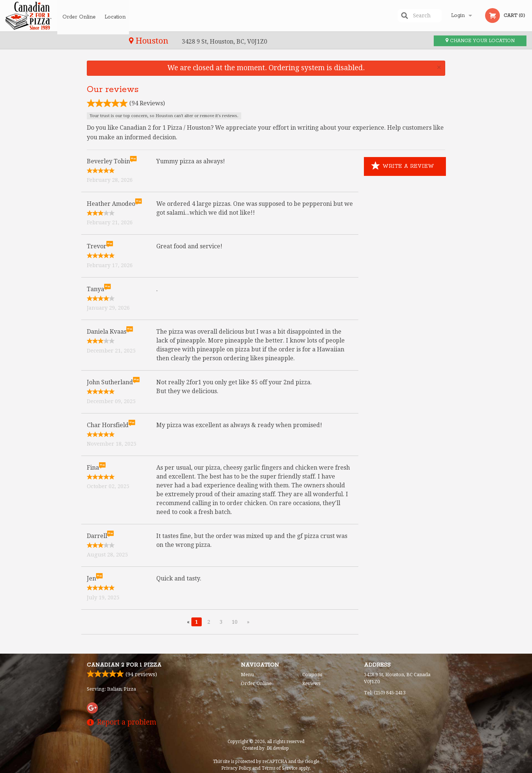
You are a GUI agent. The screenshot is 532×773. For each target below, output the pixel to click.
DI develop (278, 748)
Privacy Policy (236, 768)
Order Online (79, 16)
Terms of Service (279, 768)
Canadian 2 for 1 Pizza (124, 665)
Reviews (311, 683)
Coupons (312, 675)
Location (117, 16)
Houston (30, 41)
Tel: (385, 693)
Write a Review (403, 166)
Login (458, 16)
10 (235, 622)
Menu (247, 675)
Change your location (480, 41)
